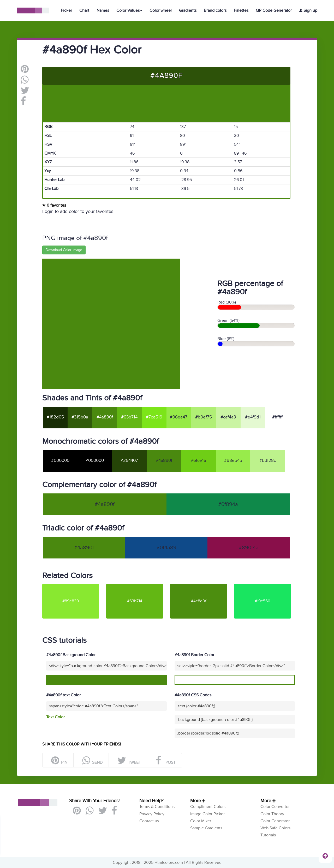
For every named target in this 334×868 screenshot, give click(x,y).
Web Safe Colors (275, 828)
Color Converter (275, 807)
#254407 (129, 461)
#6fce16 (198, 461)
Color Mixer (201, 821)
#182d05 (55, 417)
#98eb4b (233, 461)
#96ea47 (179, 417)
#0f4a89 (166, 548)
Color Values (129, 10)
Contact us (149, 821)
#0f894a (228, 504)
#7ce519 (154, 417)
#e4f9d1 (253, 417)
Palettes (241, 10)
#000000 (60, 461)
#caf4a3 (228, 417)
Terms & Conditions (157, 807)
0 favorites (54, 205)
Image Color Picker (207, 814)
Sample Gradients (206, 828)
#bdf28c (268, 461)
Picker (66, 10)
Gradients (188, 10)
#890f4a (249, 548)
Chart (84, 10)
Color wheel (161, 10)
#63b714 (129, 417)
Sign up (308, 10)
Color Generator (275, 821)
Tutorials (268, 835)
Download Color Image (64, 250)
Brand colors (215, 10)
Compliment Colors (208, 807)
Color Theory (272, 814)
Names (103, 10)
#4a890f (105, 417)
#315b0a (80, 417)
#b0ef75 (204, 417)
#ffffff (277, 417)
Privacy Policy (152, 814)
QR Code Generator (274, 10)
